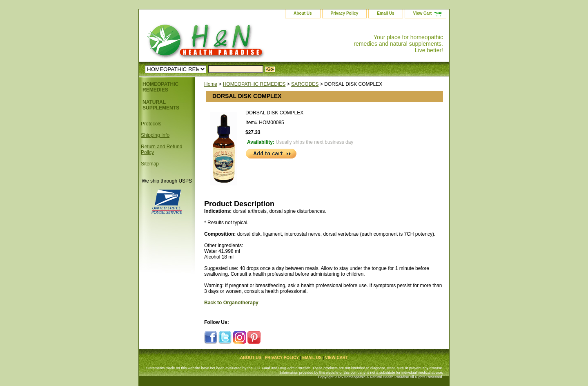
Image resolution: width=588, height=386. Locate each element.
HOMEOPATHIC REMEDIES (254, 84)
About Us (303, 13)
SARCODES (305, 84)
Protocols (151, 124)
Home (211, 84)
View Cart (422, 13)
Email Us (385, 13)
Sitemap (150, 164)
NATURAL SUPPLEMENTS (161, 105)
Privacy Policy (345, 13)
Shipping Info (155, 135)
